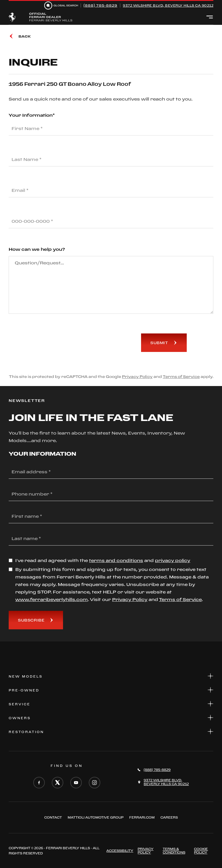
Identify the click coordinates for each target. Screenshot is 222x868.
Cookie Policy (201, 851)
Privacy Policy (137, 376)
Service (111, 704)
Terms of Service (181, 376)
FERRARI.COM (142, 817)
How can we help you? (37, 249)
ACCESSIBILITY (120, 851)
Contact (53, 817)
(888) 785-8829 (100, 5)
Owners (111, 718)
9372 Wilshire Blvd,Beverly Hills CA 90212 (166, 782)
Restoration (111, 731)
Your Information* (32, 115)
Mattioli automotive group (96, 817)
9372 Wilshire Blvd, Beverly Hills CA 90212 (168, 5)
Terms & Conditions (174, 851)
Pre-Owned (111, 690)
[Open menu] (210, 17)
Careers (169, 817)
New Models (111, 676)
